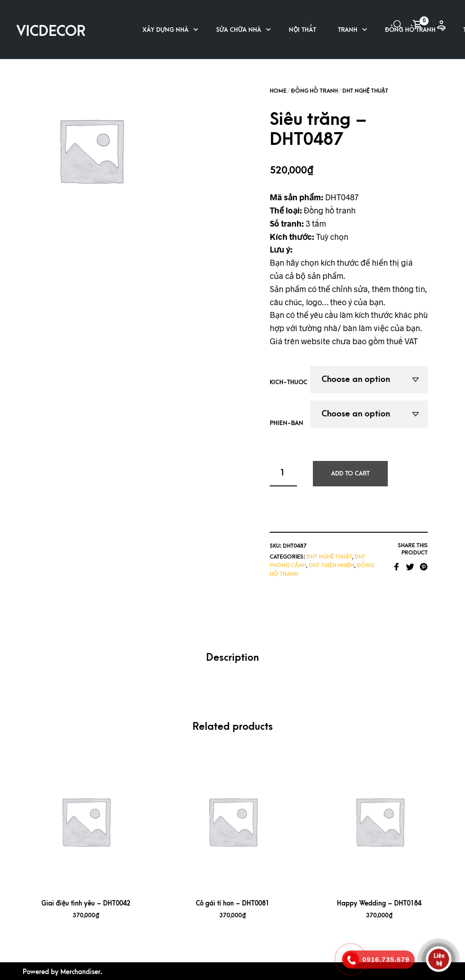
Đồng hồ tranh (314, 91)
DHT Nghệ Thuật (365, 91)
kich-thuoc (289, 382)
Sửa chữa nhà (239, 30)
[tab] (232, 658)
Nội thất (302, 30)
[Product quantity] (283, 474)
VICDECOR (51, 32)
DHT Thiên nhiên (331, 565)
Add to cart (350, 473)
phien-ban (287, 423)
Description (232, 658)
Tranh (348, 30)
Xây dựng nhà (166, 30)
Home (278, 91)
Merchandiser (80, 972)
